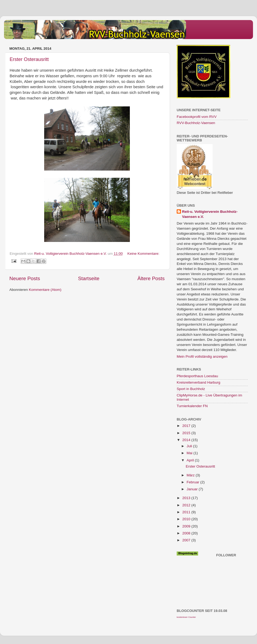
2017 (187, 426)
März (191, 475)
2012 (187, 505)
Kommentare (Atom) (45, 290)
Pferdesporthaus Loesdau (197, 376)
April (191, 460)
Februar (193, 482)
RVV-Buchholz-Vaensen (196, 123)
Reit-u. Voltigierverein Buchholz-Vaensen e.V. (210, 214)
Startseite (89, 278)
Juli (190, 446)
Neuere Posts (25, 278)
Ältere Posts (151, 278)
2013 (187, 498)
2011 (187, 512)
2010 (187, 519)
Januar (193, 489)
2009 (187, 526)
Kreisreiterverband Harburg (199, 382)
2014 (187, 440)
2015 (187, 433)
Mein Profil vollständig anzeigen (202, 356)
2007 (187, 540)
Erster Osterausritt (29, 59)
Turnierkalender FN (192, 406)
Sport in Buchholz (191, 389)
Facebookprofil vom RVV (197, 117)
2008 (187, 533)
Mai (190, 453)
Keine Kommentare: (143, 254)
